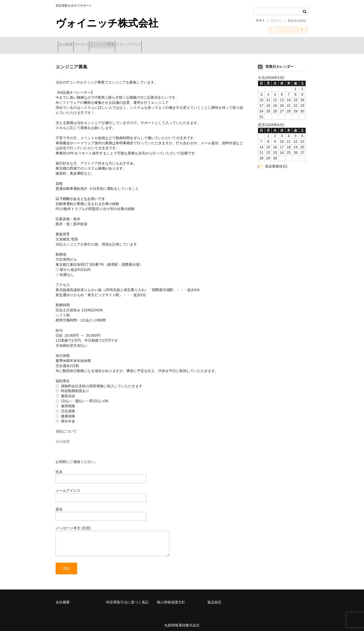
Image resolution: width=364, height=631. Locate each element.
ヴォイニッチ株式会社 (107, 23)
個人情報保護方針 (171, 599)
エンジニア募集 (122, 45)
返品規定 (214, 599)
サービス (93, 45)
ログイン (276, 21)
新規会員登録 (297, 21)
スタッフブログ (157, 45)
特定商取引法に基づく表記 (127, 599)
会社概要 (68, 45)
